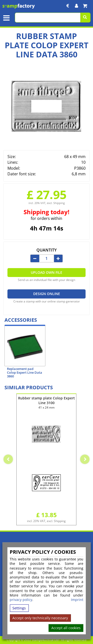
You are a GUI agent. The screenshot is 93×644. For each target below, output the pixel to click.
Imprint (77, 600)
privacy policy (21, 600)
